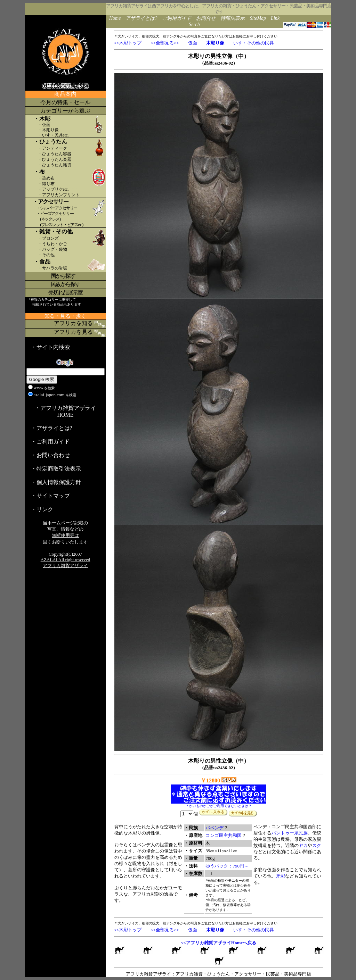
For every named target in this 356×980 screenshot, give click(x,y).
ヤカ (303, 845)
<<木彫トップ (128, 43)
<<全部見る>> (165, 43)
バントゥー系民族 (290, 833)
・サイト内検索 (50, 347)
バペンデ (215, 828)
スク (317, 845)
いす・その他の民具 (254, 43)
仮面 (193, 43)
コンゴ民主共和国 (224, 835)
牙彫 (281, 876)
